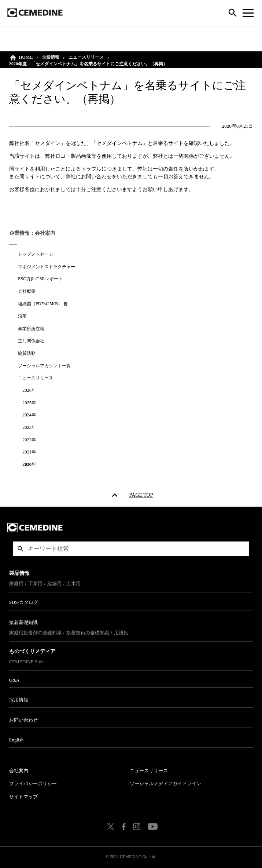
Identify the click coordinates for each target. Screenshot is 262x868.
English (16, 740)
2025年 (29, 403)
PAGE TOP (141, 497)
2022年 (29, 440)
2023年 (29, 427)
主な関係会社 (32, 341)
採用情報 (19, 700)
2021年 (29, 452)
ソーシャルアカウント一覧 (45, 366)
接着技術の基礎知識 (88, 633)
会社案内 (19, 771)
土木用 (73, 583)
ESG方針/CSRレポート (41, 279)
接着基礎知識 (23, 622)
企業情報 (51, 57)
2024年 (29, 415)
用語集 (121, 633)
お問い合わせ (23, 720)
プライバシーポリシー (33, 783)
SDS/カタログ (24, 602)
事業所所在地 (32, 329)
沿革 (23, 316)
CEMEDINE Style (27, 662)
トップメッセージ (36, 254)
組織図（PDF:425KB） (41, 304)
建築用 (54, 583)
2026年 (29, 390)
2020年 (29, 464)
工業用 (35, 583)
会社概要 (27, 291)
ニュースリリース (86, 57)
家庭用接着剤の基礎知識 (35, 633)
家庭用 (16, 583)
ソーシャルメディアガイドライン (165, 783)
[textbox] (131, 549)
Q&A (14, 680)
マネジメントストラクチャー (47, 267)
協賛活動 (27, 353)
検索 (21, 549)
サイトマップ (23, 797)
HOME (26, 57)
